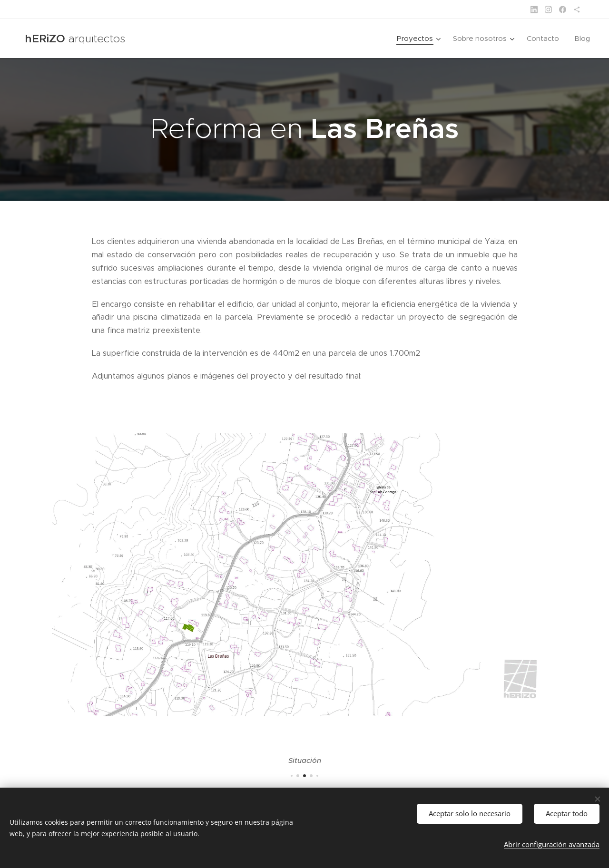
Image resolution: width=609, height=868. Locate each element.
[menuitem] (420, 39)
